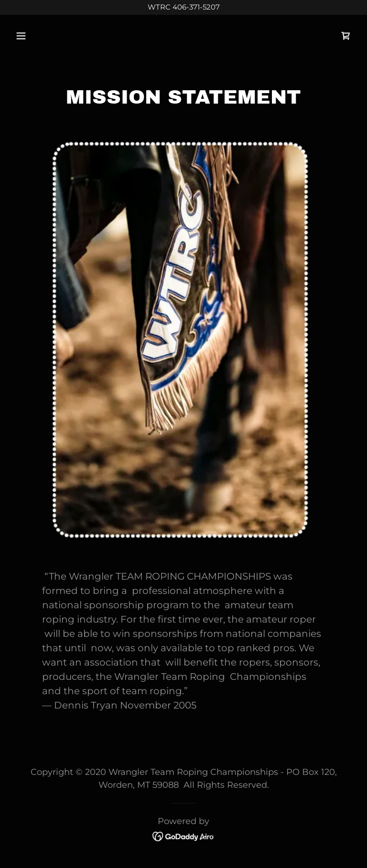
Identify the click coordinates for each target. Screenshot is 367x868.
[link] (346, 36)
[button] (51, 36)
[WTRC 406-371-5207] (183, 7)
